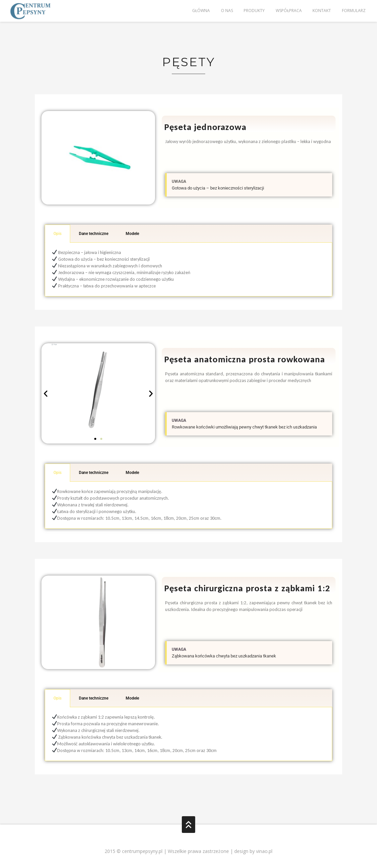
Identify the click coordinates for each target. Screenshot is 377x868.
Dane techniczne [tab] (94, 234)
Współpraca (288, 11)
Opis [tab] (57, 234)
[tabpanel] (188, 270)
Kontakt (321, 11)
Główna (200, 11)
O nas (226, 11)
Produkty (254, 11)
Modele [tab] (132, 234)
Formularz (353, 11)
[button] (46, 394)
